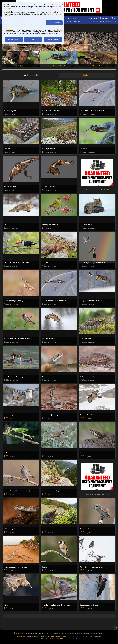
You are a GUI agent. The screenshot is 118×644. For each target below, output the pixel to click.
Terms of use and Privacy (47, 636)
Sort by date (87, 75)
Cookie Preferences (61, 636)
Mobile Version (21, 636)
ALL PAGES (12, 616)
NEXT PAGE (21, 616)
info (108, 190)
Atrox (7, 113)
